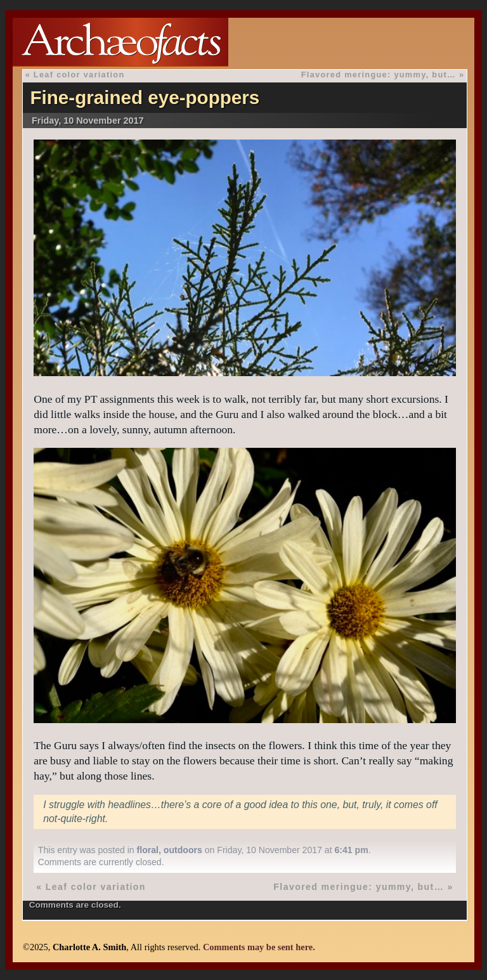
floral (148, 850)
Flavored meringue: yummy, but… (379, 75)
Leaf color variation (79, 75)
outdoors (183, 850)
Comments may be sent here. (259, 947)
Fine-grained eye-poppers (145, 97)
